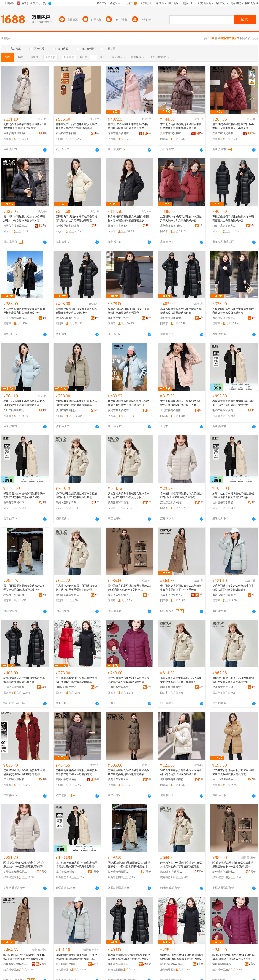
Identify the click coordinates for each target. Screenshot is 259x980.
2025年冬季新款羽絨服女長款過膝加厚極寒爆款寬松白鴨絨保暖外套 (24, 311)
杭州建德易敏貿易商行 (68, 595)
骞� (43, 871)
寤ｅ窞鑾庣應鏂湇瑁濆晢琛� (68, 964)
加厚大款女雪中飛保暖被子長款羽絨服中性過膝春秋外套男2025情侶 (233, 495)
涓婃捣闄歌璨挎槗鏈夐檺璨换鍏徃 (224, 964)
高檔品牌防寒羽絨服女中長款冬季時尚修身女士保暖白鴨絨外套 (233, 311)
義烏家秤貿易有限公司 (120, 503)
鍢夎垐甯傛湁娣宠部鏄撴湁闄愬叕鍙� (15, 964)
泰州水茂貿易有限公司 (68, 503)
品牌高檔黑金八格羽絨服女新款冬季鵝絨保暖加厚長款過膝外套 (181, 311)
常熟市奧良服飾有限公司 (120, 226)
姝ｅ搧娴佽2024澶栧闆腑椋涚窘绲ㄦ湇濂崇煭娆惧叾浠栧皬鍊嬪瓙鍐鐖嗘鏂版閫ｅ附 (181, 865)
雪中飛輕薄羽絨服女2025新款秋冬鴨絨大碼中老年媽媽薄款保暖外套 (129, 680)
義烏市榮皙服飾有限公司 (68, 133)
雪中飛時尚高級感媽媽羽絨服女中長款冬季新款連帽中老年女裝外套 (181, 126)
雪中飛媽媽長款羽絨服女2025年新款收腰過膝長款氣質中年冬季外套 (181, 588)
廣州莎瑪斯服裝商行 (15, 133)
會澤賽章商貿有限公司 (15, 503)
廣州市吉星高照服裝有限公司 (68, 410)
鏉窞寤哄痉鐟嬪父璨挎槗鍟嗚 (68, 872)
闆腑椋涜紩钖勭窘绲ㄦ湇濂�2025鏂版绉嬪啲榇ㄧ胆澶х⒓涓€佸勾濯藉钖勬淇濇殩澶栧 (234, 957)
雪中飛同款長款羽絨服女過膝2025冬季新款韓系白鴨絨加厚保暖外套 (24, 588)
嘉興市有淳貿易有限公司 (120, 133)
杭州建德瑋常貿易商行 (224, 503)
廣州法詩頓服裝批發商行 (68, 318)
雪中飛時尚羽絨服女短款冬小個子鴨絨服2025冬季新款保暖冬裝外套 (24, 219)
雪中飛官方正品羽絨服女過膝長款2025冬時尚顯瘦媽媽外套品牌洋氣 (129, 588)
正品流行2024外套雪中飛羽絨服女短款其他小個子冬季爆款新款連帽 (76, 588)
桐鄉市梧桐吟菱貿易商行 (224, 410)
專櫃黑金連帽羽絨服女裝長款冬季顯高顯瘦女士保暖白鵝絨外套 (233, 219)
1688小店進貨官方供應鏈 (224, 226)
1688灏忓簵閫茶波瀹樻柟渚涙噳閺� (120, 964)
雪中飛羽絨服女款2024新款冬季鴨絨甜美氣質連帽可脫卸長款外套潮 (24, 772)
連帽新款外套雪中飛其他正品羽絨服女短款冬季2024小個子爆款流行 (181, 680)
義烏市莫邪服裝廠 (14, 595)
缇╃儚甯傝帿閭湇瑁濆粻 (120, 872)
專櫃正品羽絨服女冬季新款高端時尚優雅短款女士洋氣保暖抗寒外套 (24, 403)
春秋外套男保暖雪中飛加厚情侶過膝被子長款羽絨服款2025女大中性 (233, 403)
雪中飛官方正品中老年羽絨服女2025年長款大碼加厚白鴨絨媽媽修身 (76, 126)
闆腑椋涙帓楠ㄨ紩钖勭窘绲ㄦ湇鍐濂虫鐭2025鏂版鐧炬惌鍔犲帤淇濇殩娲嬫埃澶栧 (25, 865)
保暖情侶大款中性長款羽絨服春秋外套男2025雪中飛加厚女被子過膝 (24, 495)
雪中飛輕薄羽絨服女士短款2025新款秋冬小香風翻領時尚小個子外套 (181, 403)
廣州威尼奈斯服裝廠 (67, 226)
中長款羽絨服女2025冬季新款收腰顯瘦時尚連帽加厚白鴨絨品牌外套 (76, 680)
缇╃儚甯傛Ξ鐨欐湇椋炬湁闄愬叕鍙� (224, 872)
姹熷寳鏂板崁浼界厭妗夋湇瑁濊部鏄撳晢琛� (15, 872)
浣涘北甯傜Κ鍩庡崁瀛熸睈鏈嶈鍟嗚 (172, 964)
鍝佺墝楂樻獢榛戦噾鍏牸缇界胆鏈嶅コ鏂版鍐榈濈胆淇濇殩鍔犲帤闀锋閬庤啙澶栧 (129, 957)
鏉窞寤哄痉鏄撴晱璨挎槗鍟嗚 (172, 872)
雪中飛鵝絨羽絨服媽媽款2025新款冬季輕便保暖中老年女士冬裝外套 (233, 126)
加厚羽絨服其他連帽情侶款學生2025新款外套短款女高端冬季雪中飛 (129, 403)
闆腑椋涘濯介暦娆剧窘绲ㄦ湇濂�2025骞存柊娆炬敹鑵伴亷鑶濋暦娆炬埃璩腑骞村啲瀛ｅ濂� (25, 957)
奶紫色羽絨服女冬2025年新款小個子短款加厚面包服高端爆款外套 (233, 588)
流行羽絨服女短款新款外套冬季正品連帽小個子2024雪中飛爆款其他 (76, 495)
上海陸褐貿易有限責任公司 (172, 410)
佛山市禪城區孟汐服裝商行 (15, 318)
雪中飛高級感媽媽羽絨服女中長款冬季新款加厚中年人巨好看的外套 (76, 772)
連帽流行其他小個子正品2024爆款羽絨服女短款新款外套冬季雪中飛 (233, 680)
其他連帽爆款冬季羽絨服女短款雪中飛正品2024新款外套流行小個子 (129, 495)
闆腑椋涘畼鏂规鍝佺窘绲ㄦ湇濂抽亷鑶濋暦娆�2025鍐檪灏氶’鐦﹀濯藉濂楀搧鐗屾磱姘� (233, 865)
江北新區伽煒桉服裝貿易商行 (172, 503)
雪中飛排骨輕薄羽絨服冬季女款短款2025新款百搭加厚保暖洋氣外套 (182, 495)
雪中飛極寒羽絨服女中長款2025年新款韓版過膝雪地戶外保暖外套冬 (129, 126)
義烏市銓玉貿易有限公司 (120, 410)
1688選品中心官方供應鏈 (120, 318)
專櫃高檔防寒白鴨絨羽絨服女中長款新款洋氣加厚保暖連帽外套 (129, 311)
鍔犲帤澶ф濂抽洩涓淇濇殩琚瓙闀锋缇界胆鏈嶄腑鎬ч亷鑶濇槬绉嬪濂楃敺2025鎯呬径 (77, 865)
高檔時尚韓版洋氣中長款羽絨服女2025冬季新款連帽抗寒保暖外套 (25, 126)
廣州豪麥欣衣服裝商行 (172, 226)
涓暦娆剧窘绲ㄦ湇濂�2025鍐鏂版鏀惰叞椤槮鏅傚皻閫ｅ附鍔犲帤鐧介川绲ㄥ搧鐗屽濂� (182, 957)
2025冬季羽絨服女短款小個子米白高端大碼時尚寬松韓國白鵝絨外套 (181, 772)
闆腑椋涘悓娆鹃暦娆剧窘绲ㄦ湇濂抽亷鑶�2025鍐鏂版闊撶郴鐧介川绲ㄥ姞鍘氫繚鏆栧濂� (129, 865)
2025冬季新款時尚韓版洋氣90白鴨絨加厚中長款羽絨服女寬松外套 (233, 772)
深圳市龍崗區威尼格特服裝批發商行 (15, 410)
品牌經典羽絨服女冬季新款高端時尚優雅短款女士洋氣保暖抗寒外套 (76, 219)
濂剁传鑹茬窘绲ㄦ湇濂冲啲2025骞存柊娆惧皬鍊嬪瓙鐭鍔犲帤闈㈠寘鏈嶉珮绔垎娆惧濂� (76, 957)
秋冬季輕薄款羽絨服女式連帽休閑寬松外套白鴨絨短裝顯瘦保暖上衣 (129, 219)
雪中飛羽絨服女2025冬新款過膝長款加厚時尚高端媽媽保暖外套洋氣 (129, 772)
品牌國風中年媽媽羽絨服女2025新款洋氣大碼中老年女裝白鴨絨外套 (181, 219)
